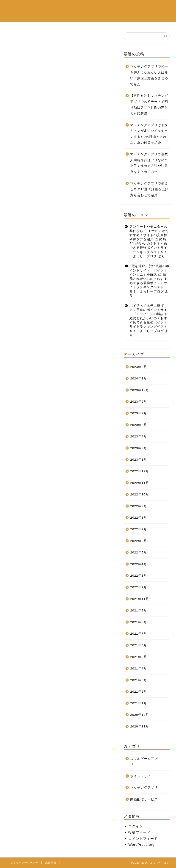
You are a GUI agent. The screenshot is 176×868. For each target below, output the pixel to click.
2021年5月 (139, 657)
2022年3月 (139, 576)
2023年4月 (139, 436)
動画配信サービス (93, 7)
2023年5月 (139, 425)
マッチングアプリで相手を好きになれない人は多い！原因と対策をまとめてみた (149, 75)
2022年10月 (139, 494)
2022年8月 (139, 518)
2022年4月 (139, 564)
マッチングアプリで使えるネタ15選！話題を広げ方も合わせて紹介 (149, 189)
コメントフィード (143, 839)
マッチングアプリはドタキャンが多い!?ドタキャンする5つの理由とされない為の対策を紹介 (149, 134)
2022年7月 (139, 529)
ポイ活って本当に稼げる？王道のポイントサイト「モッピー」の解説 (148, 310)
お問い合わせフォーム (93, 16)
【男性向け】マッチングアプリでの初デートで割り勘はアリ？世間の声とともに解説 (149, 105)
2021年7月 (139, 634)
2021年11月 (139, 599)
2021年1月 (139, 703)
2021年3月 (139, 680)
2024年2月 (139, 367)
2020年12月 (139, 715)
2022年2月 (139, 587)
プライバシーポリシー (24, 862)
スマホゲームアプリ (55, 7)
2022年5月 (139, 552)
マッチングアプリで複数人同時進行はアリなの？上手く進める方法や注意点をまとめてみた (149, 163)
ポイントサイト (127, 7)
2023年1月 (139, 460)
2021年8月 (139, 622)
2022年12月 (139, 471)
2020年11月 (139, 726)
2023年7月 (139, 413)
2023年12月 (139, 390)
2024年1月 (139, 378)
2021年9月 (139, 610)
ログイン (136, 826)
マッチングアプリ (53, 16)
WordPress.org (141, 845)
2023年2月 (139, 448)
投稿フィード (139, 832)
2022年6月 (139, 541)
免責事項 (51, 862)
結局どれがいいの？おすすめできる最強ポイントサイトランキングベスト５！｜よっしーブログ (148, 248)
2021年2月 (139, 692)
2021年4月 (139, 668)
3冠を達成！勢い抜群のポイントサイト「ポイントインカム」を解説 (149, 270)
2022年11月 (139, 483)
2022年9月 (139, 506)
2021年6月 (139, 645)
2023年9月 (139, 402)
